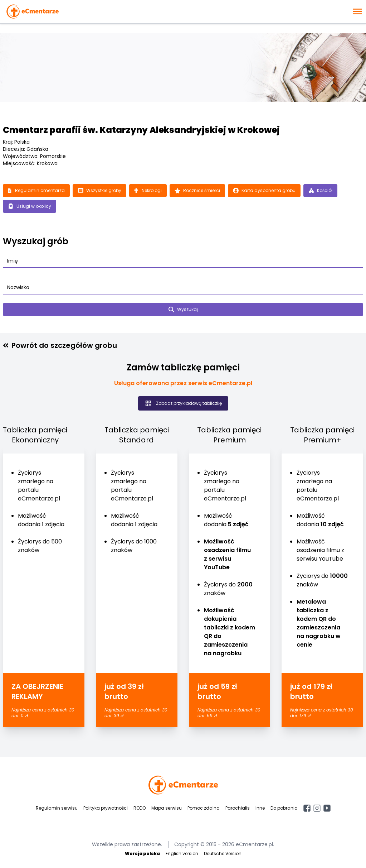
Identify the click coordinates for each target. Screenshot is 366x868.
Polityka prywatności (106, 808)
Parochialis (238, 808)
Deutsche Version (223, 853)
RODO (140, 808)
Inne (260, 808)
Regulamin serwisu (57, 808)
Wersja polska (142, 853)
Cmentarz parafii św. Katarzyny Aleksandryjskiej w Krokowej (141, 130)
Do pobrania (284, 808)
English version (182, 853)
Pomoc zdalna (204, 808)
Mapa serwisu (167, 808)
